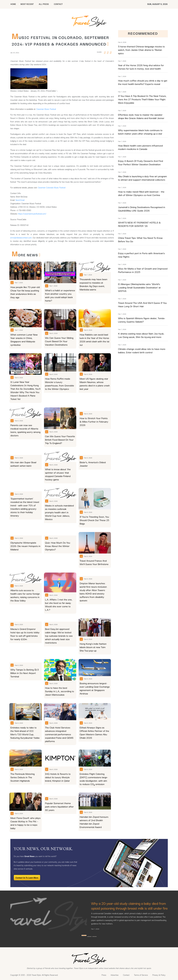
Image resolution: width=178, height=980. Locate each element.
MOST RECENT (27, 4)
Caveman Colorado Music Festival (52, 187)
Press (104, 975)
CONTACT (58, 4)
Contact (126, 975)
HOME (13, 4)
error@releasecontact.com (21, 237)
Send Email (20, 200)
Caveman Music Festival (46, 109)
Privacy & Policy (159, 975)
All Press (44, 4)
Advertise (115, 975)
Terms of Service (141, 975)
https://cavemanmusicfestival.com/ (32, 214)
